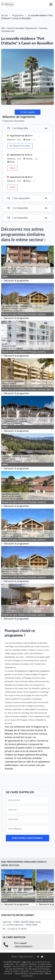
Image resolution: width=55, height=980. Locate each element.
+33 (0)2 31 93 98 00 (17, 929)
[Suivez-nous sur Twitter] (42, 957)
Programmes (18, 15)
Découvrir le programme (15, 280)
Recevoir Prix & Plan (20, 146)
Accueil (4, 15)
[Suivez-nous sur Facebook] (38, 957)
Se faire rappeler (28, 112)
